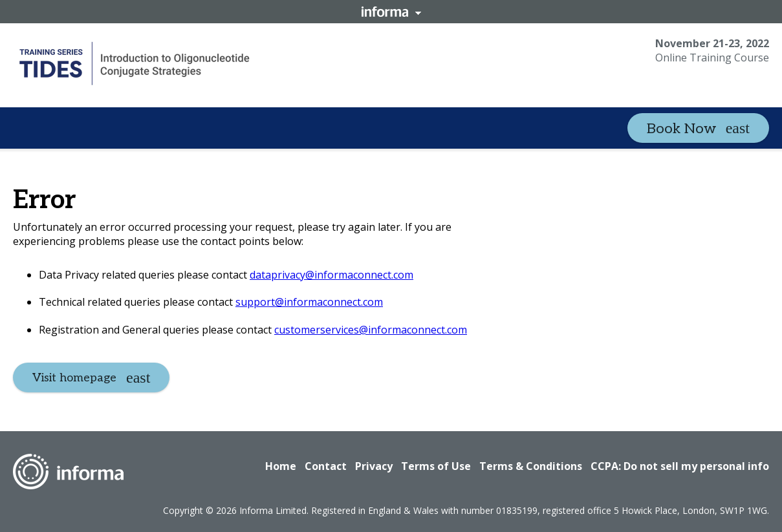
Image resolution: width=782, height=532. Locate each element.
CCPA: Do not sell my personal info (680, 466)
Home (281, 466)
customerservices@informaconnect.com (371, 330)
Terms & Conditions (531, 466)
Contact (326, 466)
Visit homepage (74, 378)
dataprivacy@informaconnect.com (331, 275)
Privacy (374, 466)
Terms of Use (436, 466)
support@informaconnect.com (309, 302)
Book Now (681, 129)
